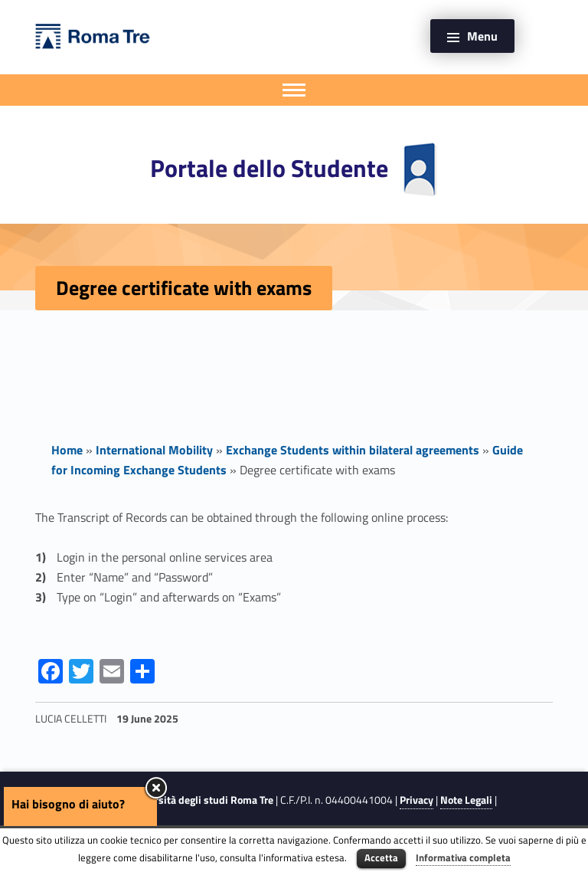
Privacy (416, 800)
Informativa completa (463, 857)
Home (67, 450)
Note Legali (466, 800)
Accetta (381, 857)
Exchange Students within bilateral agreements (353, 450)
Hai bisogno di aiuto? (68, 804)
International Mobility (154, 450)
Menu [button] (482, 36)
